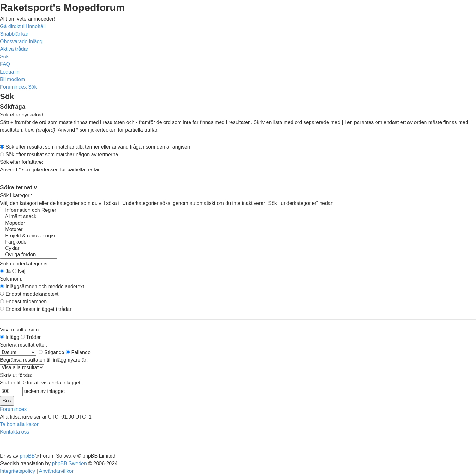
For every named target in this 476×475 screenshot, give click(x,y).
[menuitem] (21, 42)
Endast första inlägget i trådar (36, 309)
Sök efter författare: (22, 162)
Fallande (78, 352)
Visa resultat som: (20, 330)
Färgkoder (29, 242)
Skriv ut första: (16, 375)
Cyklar (29, 249)
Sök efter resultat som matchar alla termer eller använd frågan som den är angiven (95, 147)
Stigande (52, 352)
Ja (5, 271)
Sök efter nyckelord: (22, 115)
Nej (19, 271)
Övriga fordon (29, 255)
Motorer (29, 230)
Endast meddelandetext (29, 294)
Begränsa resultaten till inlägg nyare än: (44, 360)
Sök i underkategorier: (25, 264)
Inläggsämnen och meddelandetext (42, 286)
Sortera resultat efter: (24, 345)
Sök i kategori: (16, 196)
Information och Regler (29, 211)
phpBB (27, 456)
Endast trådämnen (23, 302)
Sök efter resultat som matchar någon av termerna (59, 154)
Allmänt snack (29, 217)
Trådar (31, 337)
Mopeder (29, 223)
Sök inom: (11, 279)
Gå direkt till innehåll (23, 26)
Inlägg (10, 337)
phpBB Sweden (69, 463)
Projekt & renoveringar (29, 236)
